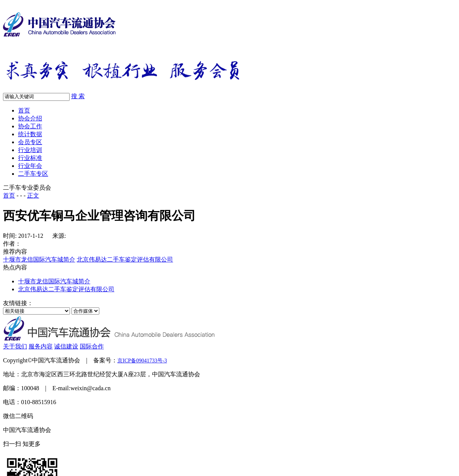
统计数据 (30, 134)
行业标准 (30, 158)
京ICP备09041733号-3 (142, 361)
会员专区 (30, 142)
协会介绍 (30, 118)
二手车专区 (33, 174)
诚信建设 (66, 346)
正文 (33, 195)
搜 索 (78, 96)
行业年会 (30, 166)
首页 (24, 110)
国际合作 (92, 346)
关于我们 (15, 346)
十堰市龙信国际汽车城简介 (39, 259)
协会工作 (30, 126)
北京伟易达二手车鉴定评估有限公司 (125, 259)
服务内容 (41, 346)
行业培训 (30, 150)
